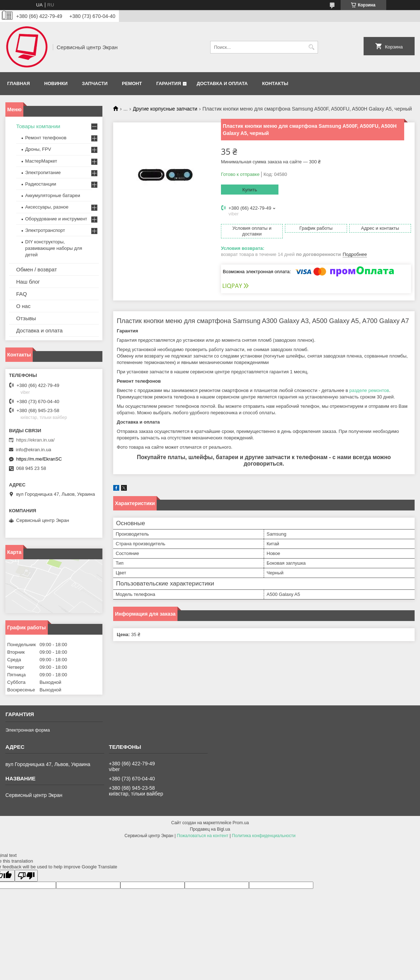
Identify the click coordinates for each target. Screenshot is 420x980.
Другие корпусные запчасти (165, 109)
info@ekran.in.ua (33, 450)
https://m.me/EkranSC (39, 459)
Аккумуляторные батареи (53, 195)
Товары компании (38, 126)
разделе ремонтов (369, 390)
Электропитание (43, 172)
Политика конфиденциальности (264, 836)
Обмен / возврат (36, 269)
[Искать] (312, 47)
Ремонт (132, 83)
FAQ (22, 294)
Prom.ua (241, 823)
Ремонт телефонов (46, 138)
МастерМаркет (41, 161)
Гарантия (169, 83)
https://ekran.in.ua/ (35, 440)
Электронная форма (28, 730)
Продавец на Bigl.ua (210, 829)
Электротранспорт (45, 230)
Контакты (275, 83)
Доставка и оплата (222, 83)
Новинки (56, 83)
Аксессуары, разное (47, 207)
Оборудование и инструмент (56, 219)
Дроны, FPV (38, 149)
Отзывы (26, 318)
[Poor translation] (26, 876)
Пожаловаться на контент (202, 836)
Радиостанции (41, 184)
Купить (250, 190)
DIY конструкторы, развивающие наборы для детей (54, 248)
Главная (19, 83)
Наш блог (28, 282)
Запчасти (95, 83)
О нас (23, 306)
